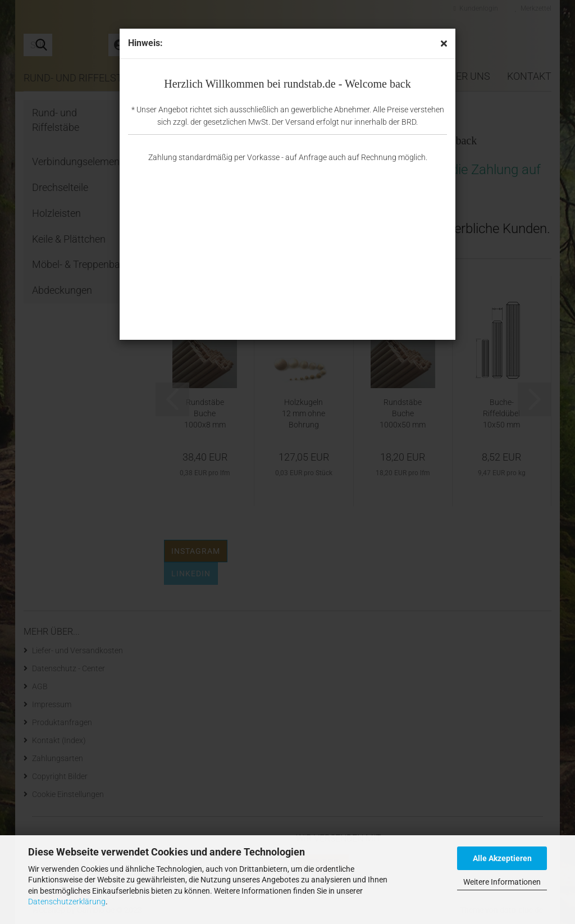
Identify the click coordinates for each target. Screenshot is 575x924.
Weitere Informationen (502, 882)
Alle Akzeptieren (502, 858)
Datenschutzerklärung (67, 902)
